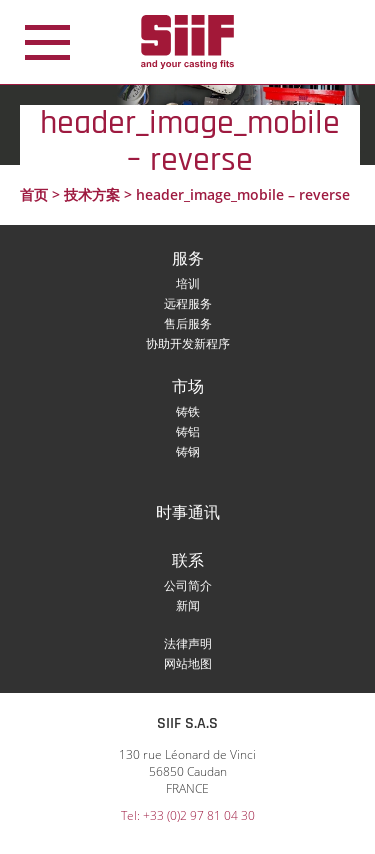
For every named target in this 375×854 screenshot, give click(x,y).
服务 (188, 259)
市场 (188, 387)
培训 (188, 283)
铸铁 (188, 411)
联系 (188, 561)
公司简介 (188, 585)
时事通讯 (188, 513)
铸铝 (188, 431)
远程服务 (188, 303)
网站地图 (188, 663)
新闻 (188, 605)
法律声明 (188, 643)
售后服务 (188, 323)
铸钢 (188, 451)
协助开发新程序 (188, 343)
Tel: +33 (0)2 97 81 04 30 (188, 815)
